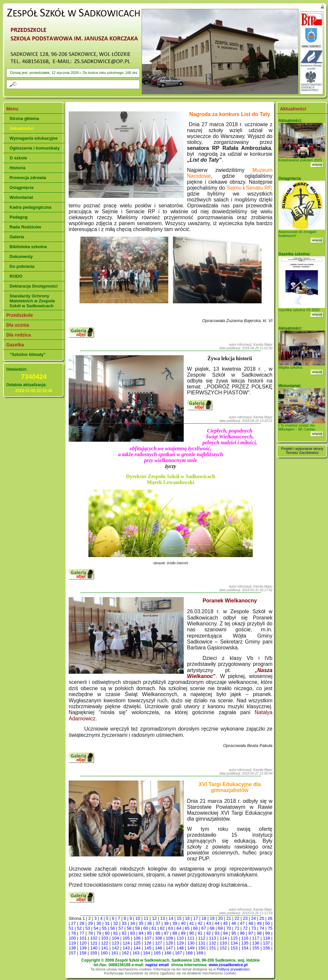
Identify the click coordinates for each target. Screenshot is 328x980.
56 (112, 928)
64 (179, 928)
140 (94, 948)
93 (217, 933)
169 (200, 953)
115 (234, 938)
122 (105, 943)
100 (72, 938)
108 (159, 938)
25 (262, 918)
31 (107, 923)
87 (166, 933)
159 (94, 953)
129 (180, 943)
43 (208, 923)
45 (225, 923)
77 (82, 933)
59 (137, 928)
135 (245, 943)
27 (73, 923)
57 (121, 928)
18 (204, 918)
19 (212, 918)
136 (256, 943)
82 (124, 933)
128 (169, 943)
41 (192, 923)
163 (136, 953)
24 (253, 918)
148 (180, 948)
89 (183, 933)
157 (72, 953)
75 (270, 928)
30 (99, 923)
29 (90, 923)
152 (223, 948)
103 (105, 938)
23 (245, 918)
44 (217, 923)
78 (90, 933)
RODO (16, 276)
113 (213, 938)
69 (220, 928)
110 (180, 938)
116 (245, 938)
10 (138, 918)
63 (171, 928)
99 (268, 933)
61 (154, 928)
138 (72, 948)
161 (115, 953)
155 (256, 948)
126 (148, 943)
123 (115, 943)
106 (137, 938)
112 (202, 938)
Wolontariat (21, 197)
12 (154, 918)
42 (200, 923)
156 (267, 948)
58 (129, 928)
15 (179, 918)
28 (82, 923)
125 (137, 943)
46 (234, 923)
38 (166, 923)
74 (262, 928)
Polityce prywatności (233, 969)
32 (116, 923)
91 (200, 933)
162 (126, 953)
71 (237, 928)
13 (163, 918)
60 (146, 928)
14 (171, 918)
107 (148, 938)
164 (147, 953)
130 (191, 943)
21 (229, 918)
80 (107, 933)
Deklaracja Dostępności (34, 286)
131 (202, 943)
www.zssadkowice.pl (228, 965)
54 (96, 928)
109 (169, 938)
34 (132, 923)
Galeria (17, 237)
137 (267, 943)
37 (158, 923)
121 (94, 943)
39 (175, 923)
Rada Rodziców (25, 227)
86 (158, 933)
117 (256, 938)
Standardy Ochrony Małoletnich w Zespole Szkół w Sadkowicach (32, 301)
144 (137, 948)
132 (213, 943)
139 (83, 948)
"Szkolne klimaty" (28, 354)
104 (115, 938)
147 (169, 948)
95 (234, 933)
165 (157, 953)
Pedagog (19, 217)
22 (237, 918)
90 (192, 933)
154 (245, 948)
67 (204, 928)
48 (251, 923)
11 (146, 918)
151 (213, 948)
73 (253, 928)
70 (228, 928)
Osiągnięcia (22, 187)
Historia (17, 168)
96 (242, 933)
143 (126, 948)
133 (223, 943)
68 (212, 928)
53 (87, 928)
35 (141, 923)
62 (162, 928)
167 (178, 953)
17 (196, 918)
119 (72, 943)
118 (267, 938)
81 (116, 933)
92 (208, 933)
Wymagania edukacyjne (34, 138)
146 (159, 948)
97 (251, 933)
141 (105, 948)
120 (83, 943)
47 (242, 923)
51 (71, 928)
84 (141, 933)
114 (223, 938)
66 (196, 928)
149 (191, 948)
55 (104, 928)
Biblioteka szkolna (28, 247)
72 (245, 928)
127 (159, 943)
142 (115, 948)
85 (149, 933)
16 (187, 918)
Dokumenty (21, 257)
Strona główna (24, 118)
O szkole (18, 158)
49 (259, 923)
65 (187, 928)
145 (148, 948)
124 (126, 943)
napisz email (157, 965)
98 (259, 933)
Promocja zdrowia (28, 178)
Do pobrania (22, 266)
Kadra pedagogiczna (30, 207)
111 (191, 938)
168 (189, 953)
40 (183, 923)
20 (221, 918)
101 (83, 938)
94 (225, 933)
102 (94, 938)
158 (83, 953)
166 (168, 953)
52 (79, 928)
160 (104, 953)
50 (268, 923)
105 (126, 938)
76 (73, 933)
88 (175, 933)
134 (234, 943)
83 (132, 933)
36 (149, 923)
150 (202, 948)
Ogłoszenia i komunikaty (35, 148)
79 (99, 933)
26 (270, 918)
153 (234, 948)
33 (124, 923)
